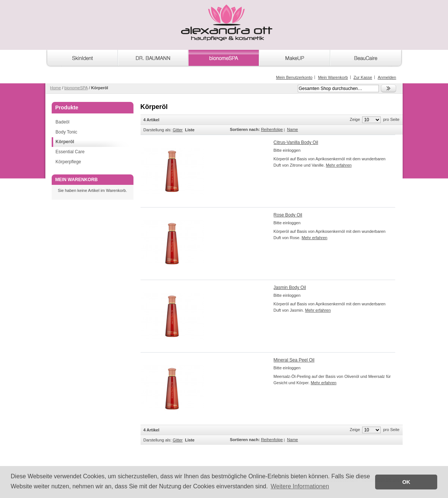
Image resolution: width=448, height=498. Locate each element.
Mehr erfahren (339, 165)
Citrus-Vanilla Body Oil (296, 142)
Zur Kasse (363, 77)
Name (292, 129)
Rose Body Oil (288, 215)
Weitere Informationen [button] (300, 486)
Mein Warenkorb (333, 77)
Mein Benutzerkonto (294, 77)
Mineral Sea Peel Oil (294, 360)
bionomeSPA (76, 88)
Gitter (178, 130)
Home (56, 88)
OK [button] (406, 482)
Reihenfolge (272, 129)
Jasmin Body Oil (290, 287)
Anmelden (387, 77)
